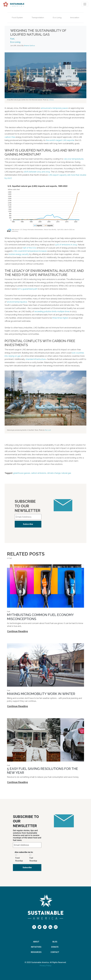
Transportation (38, 18)
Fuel (12, 39)
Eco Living (57, 18)
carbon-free (10, 137)
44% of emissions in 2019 (66, 245)
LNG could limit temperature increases (30, 251)
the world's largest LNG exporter (60, 140)
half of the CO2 (29, 248)
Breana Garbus (29, 45)
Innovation (75, 18)
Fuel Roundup (33, 859)
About (36, 942)
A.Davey (51, 100)
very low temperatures (74, 159)
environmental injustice (17, 302)
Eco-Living (15, 42)
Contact (55, 952)
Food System (17, 18)
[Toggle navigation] (85, 4)
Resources (36, 952)
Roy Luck (48, 430)
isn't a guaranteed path (27, 289)
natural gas (66, 473)
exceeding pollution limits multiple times (52, 311)
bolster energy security (19, 254)
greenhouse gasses (22, 473)
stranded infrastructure (36, 359)
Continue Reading (17, 631)
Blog (55, 942)
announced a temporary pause (54, 108)
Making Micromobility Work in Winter (41, 694)
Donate (55, 947)
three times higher (60, 318)
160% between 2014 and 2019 (37, 172)
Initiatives (36, 947)
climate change (54, 473)
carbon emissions (39, 473)
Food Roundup (19, 859)
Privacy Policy (46, 966)
